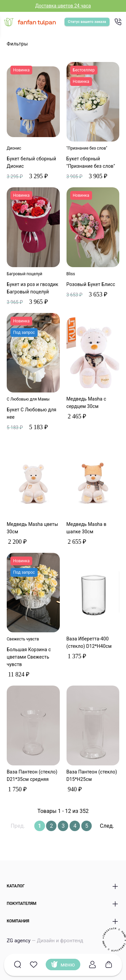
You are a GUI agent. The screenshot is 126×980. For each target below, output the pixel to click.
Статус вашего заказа (87, 22)
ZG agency (45, 941)
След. (107, 826)
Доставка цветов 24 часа (63, 6)
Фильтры (17, 44)
